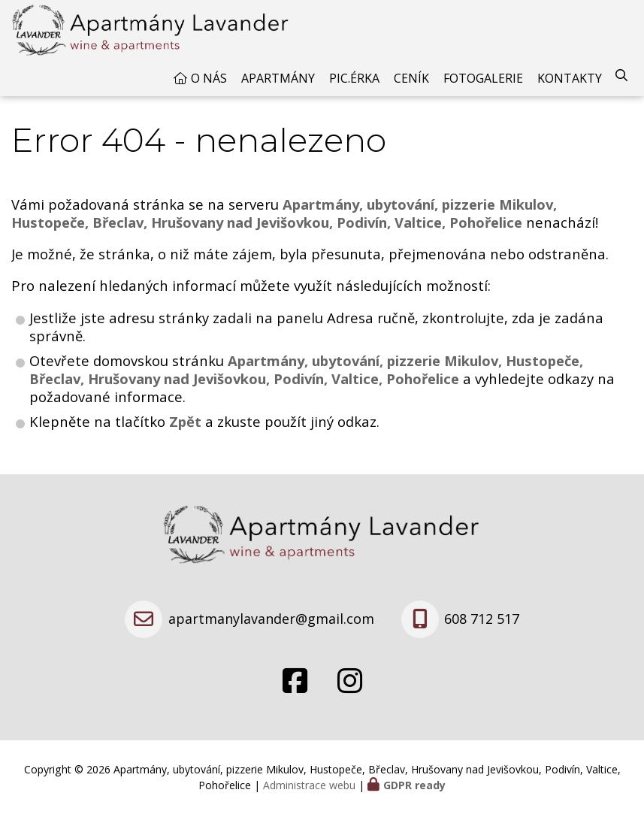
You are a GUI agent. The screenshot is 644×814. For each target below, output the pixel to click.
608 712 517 (482, 619)
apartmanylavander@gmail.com (271, 619)
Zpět (185, 421)
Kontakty (570, 78)
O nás (209, 78)
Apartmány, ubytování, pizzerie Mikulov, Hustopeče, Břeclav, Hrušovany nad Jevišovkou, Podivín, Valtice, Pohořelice (306, 369)
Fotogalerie (483, 78)
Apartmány (278, 78)
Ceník (411, 78)
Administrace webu (309, 785)
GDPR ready (414, 785)
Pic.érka (354, 78)
